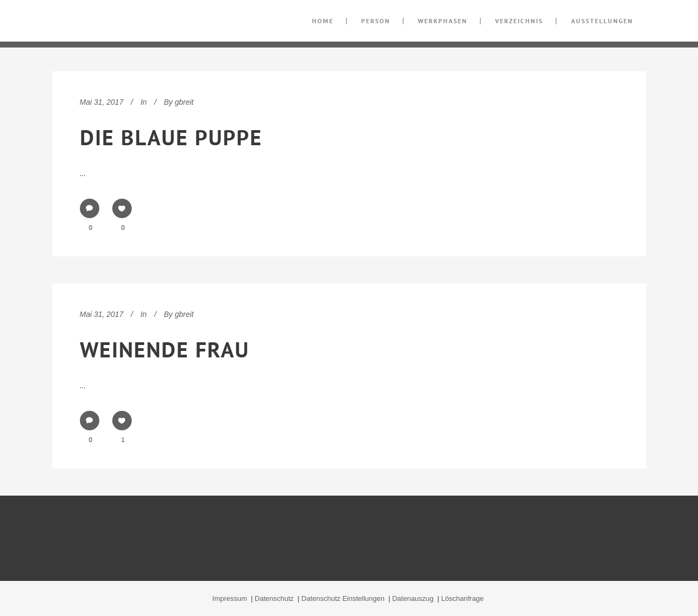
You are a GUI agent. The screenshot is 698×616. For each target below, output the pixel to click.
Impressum (231, 598)
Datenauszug (414, 598)
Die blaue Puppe (171, 137)
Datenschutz (275, 598)
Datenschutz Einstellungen (344, 598)
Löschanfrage (463, 598)
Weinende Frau (165, 349)
